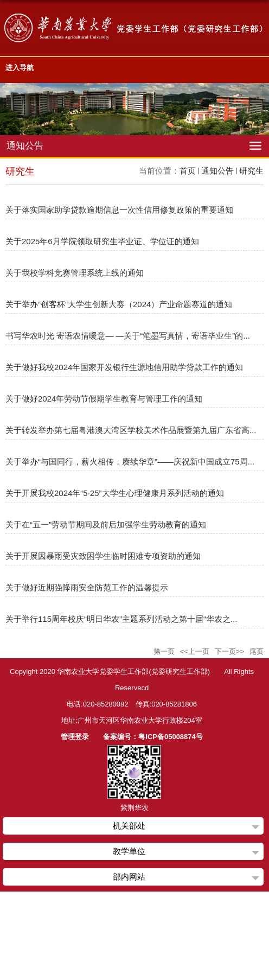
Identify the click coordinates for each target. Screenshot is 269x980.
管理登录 (75, 737)
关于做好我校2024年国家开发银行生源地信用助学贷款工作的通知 (124, 367)
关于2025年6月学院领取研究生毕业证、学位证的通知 (102, 241)
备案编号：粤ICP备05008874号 (153, 737)
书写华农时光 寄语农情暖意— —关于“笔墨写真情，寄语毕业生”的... (128, 336)
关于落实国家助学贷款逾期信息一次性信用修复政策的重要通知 (119, 210)
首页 (188, 171)
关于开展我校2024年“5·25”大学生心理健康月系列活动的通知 (115, 493)
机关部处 (129, 826)
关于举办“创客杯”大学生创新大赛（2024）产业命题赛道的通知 (119, 304)
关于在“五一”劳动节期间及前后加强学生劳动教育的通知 (106, 524)
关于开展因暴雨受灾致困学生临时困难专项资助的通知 (103, 556)
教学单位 (129, 851)
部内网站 (129, 877)
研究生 (251, 171)
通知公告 (217, 171)
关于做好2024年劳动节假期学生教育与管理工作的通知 (104, 399)
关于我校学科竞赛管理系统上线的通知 (75, 273)
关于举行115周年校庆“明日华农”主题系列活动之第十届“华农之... (121, 619)
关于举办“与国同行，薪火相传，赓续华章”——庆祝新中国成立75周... (130, 462)
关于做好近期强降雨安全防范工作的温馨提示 (87, 587)
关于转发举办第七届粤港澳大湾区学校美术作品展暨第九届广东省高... (131, 430)
